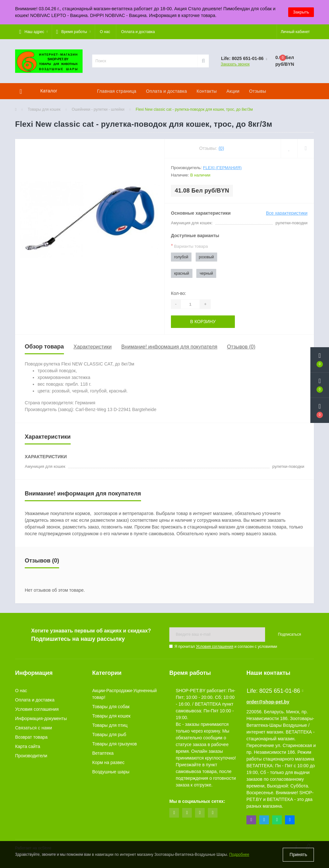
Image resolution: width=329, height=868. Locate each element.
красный (182, 273)
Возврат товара (31, 737)
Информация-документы (41, 718)
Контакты (207, 91)
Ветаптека (103, 753)
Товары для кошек (44, 109)
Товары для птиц (110, 725)
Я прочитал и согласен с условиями (226, 647)
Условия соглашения (215, 647)
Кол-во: (178, 293)
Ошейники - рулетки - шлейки (98, 109)
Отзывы (258, 91)
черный (206, 273)
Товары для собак (111, 707)
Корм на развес (108, 762)
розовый (206, 257)
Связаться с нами (34, 728)
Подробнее (239, 855)
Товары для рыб (109, 735)
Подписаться (289, 634)
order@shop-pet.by (268, 702)
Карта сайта (28, 746)
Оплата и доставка (138, 32)
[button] (33, 32)
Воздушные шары (111, 772)
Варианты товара (189, 246)
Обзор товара (44, 347)
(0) (221, 148)
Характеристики (93, 347)
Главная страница (117, 91)
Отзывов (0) (241, 347)
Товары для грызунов (115, 744)
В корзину (203, 322)
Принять (298, 855)
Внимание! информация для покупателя (169, 347)
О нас (105, 32)
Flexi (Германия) (222, 168)
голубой (181, 257)
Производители (31, 756)
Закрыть (301, 12)
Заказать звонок (235, 64)
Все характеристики (287, 213)
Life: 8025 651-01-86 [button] (275, 691)
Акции (233, 91)
